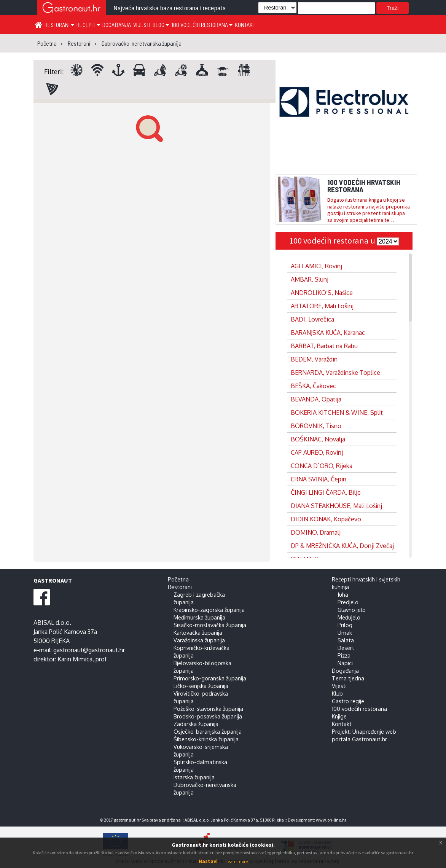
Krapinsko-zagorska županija (209, 610)
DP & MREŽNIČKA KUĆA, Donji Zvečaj (342, 546)
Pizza (344, 655)
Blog (161, 25)
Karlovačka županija (198, 632)
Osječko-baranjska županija (208, 731)
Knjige (339, 716)
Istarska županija (194, 777)
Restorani (59, 25)
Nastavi (208, 861)
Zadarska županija (196, 724)
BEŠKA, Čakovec (313, 386)
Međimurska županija (199, 617)
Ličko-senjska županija (201, 686)
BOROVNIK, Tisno (316, 426)
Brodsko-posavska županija (208, 716)
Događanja (117, 25)
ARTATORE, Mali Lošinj (322, 306)
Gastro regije (348, 701)
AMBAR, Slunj (310, 279)
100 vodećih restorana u (333, 240)
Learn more (237, 861)
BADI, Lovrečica (312, 319)
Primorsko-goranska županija (210, 678)
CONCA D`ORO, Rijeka (322, 466)
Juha (343, 594)
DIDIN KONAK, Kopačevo (326, 519)
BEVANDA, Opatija (316, 399)
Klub (337, 693)
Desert (346, 648)
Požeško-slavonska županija (208, 709)
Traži (393, 8)
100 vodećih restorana (202, 25)
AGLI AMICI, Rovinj (316, 266)
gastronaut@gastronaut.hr (89, 650)
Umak (345, 632)
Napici (345, 663)
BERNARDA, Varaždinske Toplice (335, 373)
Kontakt (245, 25)
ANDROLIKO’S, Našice (322, 293)
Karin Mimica (75, 659)
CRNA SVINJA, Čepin (319, 479)
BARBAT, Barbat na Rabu (324, 346)
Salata (346, 640)
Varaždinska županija (199, 640)
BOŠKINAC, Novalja (318, 439)
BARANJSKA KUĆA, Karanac (328, 333)
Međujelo (349, 617)
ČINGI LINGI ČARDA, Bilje (326, 492)
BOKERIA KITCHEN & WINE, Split (337, 412)
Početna (178, 579)
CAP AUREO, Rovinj (317, 452)
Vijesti (142, 25)
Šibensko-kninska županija (206, 739)
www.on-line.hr (331, 820)
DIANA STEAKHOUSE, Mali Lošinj (336, 506)
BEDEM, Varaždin (314, 359)
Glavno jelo (352, 610)
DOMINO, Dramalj (316, 532)
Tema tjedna (348, 678)
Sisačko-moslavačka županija (210, 625)
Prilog (345, 625)
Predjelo (348, 602)
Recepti (88, 25)
